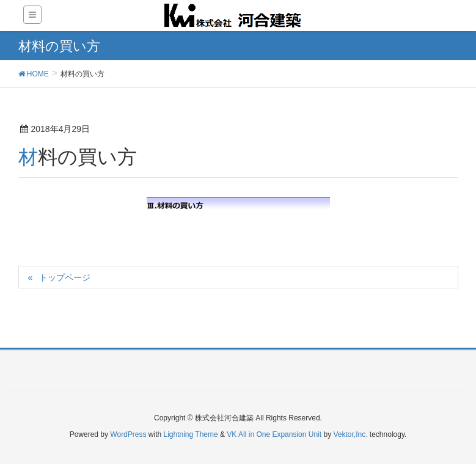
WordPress (128, 434)
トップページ (65, 277)
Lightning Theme (191, 434)
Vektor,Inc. (350, 434)
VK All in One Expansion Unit (274, 434)
